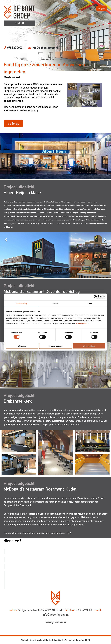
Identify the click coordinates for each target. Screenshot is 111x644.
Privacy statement (55, 622)
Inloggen (102, 8)
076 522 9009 (15, 48)
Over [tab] (90, 303)
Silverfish (39, 640)
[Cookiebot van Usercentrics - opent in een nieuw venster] (95, 297)
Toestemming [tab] (21, 303)
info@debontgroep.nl (45, 48)
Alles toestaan (89, 346)
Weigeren (22, 346)
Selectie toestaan (56, 346)
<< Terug (13, 123)
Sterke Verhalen (66, 640)
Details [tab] (55, 303)
